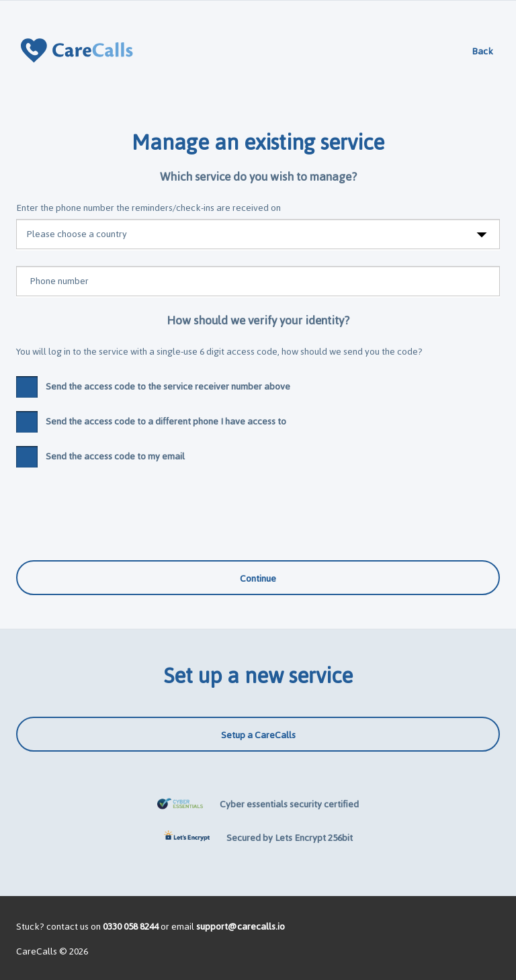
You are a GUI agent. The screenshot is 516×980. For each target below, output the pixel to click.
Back (482, 51)
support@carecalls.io (241, 927)
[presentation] (118, 507)
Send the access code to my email (100, 457)
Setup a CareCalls (258, 735)
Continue (258, 579)
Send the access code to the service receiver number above (153, 387)
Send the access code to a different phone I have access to (151, 422)
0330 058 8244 (131, 927)
